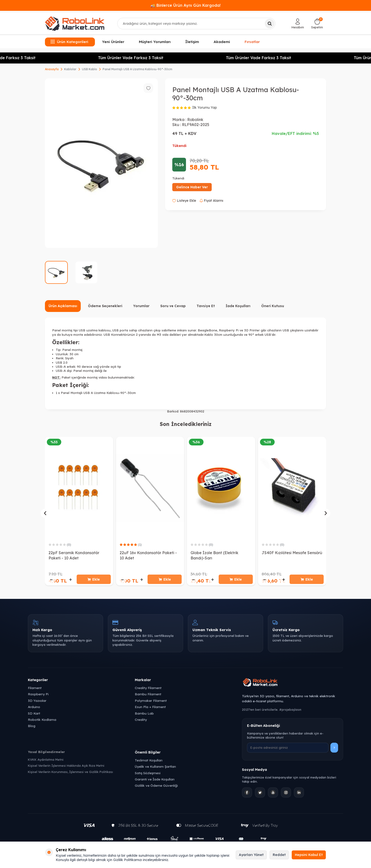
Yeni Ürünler (113, 42)
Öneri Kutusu (273, 306)
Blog (32, 727)
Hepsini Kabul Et (309, 855)
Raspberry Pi (38, 695)
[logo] (75, 24)
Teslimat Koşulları (149, 761)
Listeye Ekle (184, 201)
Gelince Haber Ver (192, 187)
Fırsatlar (252, 41)
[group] (101, 163)
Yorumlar (141, 306)
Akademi (222, 42)
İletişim (192, 42)
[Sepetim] (317, 24)
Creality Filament (148, 688)
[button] (45, 513)
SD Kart (34, 714)
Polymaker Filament (151, 701)
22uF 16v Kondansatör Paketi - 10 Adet (148, 555)
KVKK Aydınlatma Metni (46, 760)
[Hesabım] (298, 24)
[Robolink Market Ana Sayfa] (293, 684)
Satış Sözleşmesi (148, 774)
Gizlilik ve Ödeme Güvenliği (156, 786)
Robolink (195, 120)
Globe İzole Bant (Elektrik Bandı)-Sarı (214, 555)
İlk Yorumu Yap (205, 108)
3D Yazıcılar (37, 701)
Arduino (34, 708)
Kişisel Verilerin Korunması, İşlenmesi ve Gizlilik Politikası (70, 773)
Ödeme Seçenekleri (105, 306)
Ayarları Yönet (251, 855)
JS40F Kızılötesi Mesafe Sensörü (292, 553)
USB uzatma (88, 330)
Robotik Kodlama (42, 720)
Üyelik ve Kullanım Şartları (155, 767)
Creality (141, 720)
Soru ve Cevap (173, 306)
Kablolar (70, 69)
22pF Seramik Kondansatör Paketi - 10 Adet (74, 555)
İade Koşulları (238, 306)
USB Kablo (90, 69)
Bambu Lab (144, 714)
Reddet (279, 855)
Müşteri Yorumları (155, 42)
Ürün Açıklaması (63, 306)
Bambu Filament (148, 695)
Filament (35, 688)
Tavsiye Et (206, 306)
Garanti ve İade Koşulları (155, 780)
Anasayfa (52, 69)
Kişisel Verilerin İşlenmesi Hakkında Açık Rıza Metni (66, 767)
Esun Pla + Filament (150, 708)
